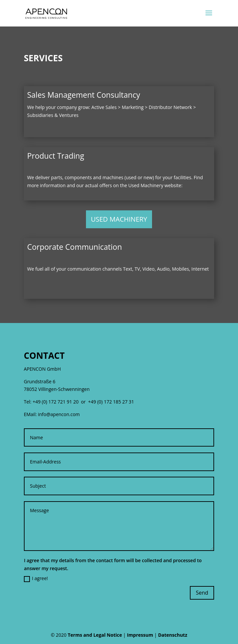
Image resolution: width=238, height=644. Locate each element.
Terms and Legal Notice (95, 635)
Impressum (140, 635)
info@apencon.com (59, 414)
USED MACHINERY (119, 219)
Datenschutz (173, 635)
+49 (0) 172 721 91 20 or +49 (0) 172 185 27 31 (83, 402)
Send (202, 593)
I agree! (36, 578)
